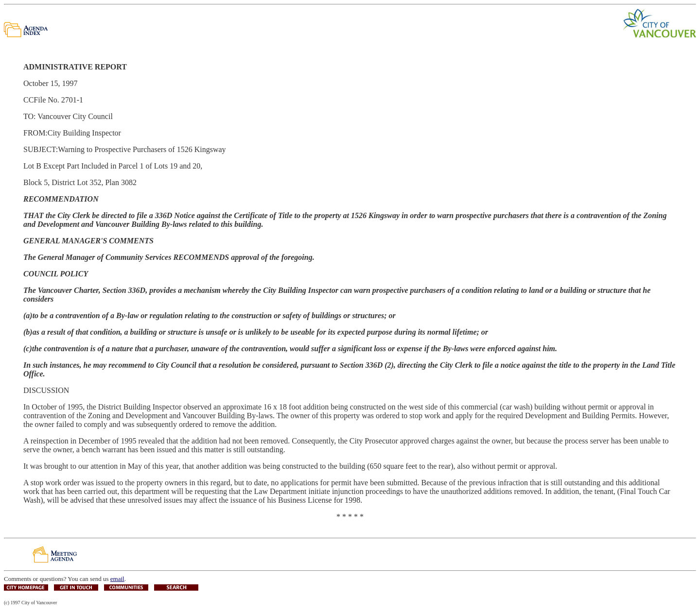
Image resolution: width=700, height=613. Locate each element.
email (117, 579)
